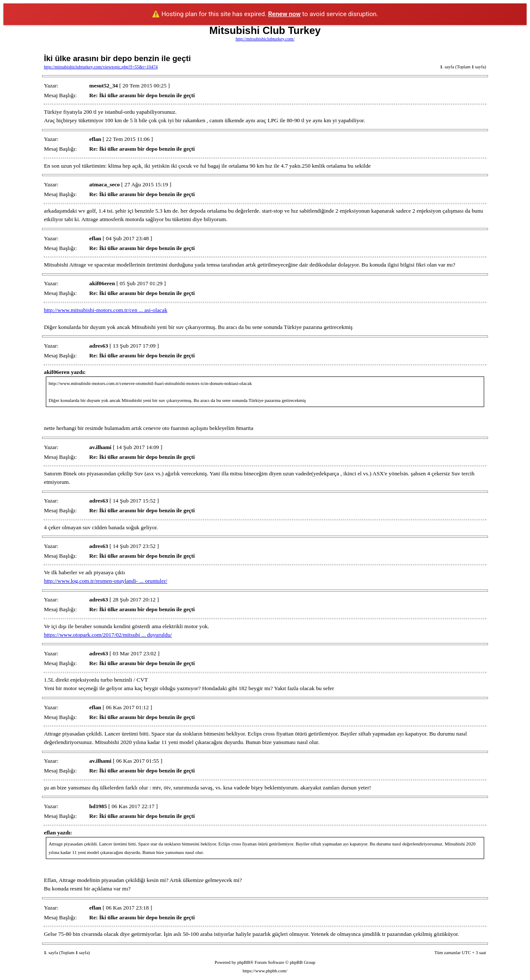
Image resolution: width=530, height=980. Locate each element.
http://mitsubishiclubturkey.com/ (265, 39)
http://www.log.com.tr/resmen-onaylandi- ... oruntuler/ (105, 581)
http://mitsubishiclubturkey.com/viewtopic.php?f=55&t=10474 (101, 67)
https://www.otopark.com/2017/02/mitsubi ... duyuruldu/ (108, 635)
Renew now (285, 14)
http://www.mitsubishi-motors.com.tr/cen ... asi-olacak (105, 310)
